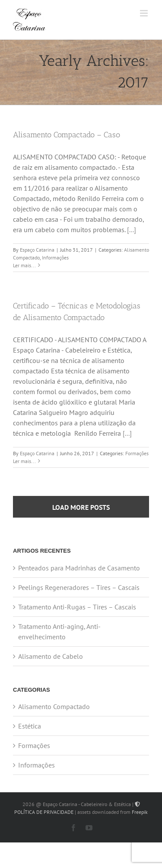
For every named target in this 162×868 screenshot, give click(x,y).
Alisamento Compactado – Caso (67, 135)
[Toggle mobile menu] (145, 13)
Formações (137, 453)
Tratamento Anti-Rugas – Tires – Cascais (77, 607)
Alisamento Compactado (54, 706)
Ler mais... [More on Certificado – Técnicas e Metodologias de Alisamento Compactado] (24, 461)
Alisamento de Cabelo (51, 656)
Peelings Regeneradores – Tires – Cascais (79, 587)
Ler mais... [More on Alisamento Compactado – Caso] (24, 265)
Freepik (140, 812)
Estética (30, 726)
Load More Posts (81, 507)
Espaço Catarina (37, 250)
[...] (132, 230)
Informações (55, 257)
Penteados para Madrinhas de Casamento (79, 568)
